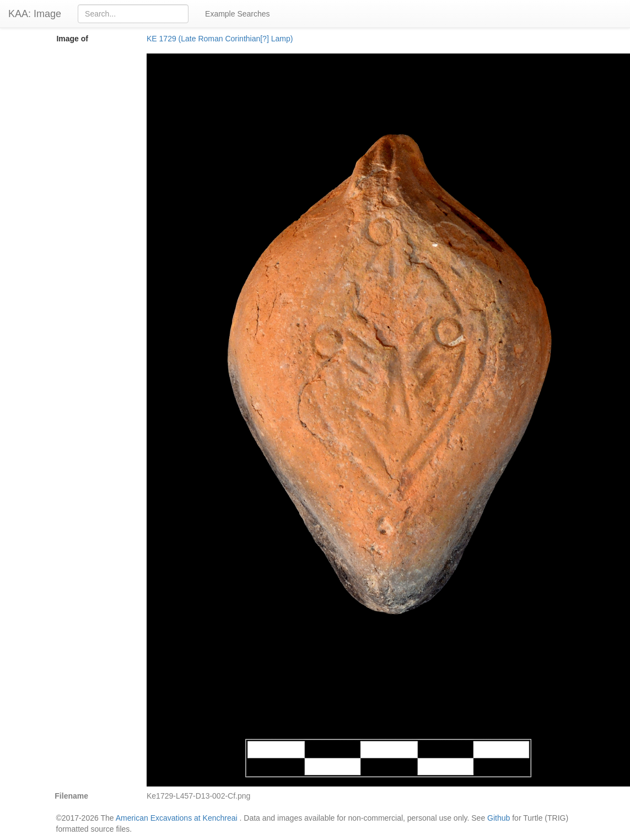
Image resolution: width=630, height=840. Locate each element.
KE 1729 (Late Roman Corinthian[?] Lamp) (220, 39)
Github (499, 818)
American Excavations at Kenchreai (177, 818)
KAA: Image (35, 14)
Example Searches (238, 14)
